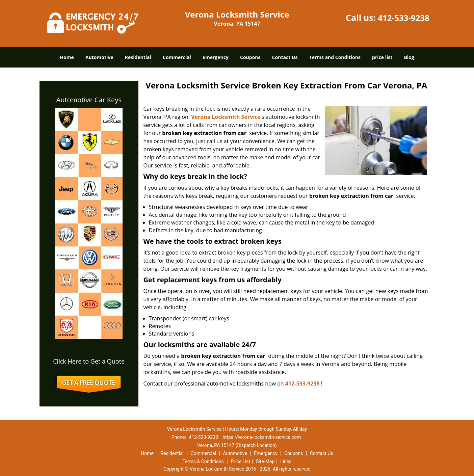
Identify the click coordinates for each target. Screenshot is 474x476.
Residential (138, 57)
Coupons (250, 57)
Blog (409, 57)
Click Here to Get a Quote (89, 361)
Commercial (177, 57)
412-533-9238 (404, 18)
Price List (240, 461)
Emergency (216, 57)
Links (286, 461)
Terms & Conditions (203, 461)
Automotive (99, 57)
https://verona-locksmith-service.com (262, 437)
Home (67, 57)
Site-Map (265, 461)
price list (382, 57)
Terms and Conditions (335, 57)
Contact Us (285, 57)
